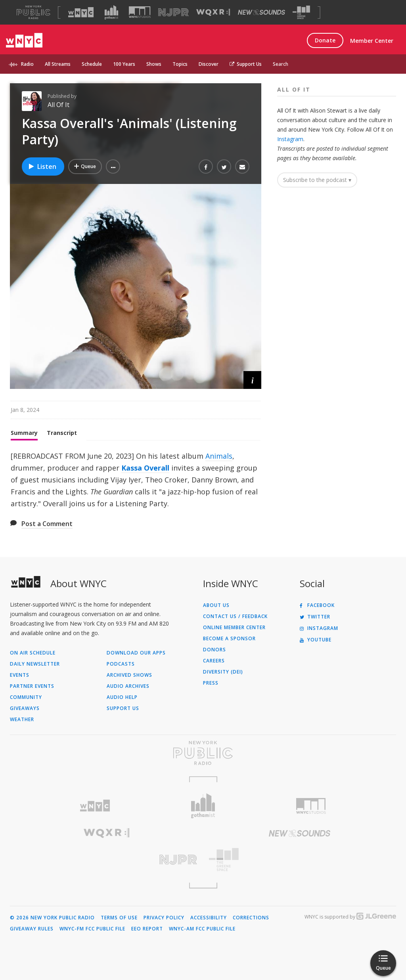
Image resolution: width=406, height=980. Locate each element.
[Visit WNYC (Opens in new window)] (81, 12)
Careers (214, 661)
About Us (216, 605)
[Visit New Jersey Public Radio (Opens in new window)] (106, 860)
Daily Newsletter (35, 664)
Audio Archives (128, 686)
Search (281, 64)
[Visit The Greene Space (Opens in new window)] (301, 12)
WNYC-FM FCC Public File (92, 929)
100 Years (124, 64)
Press (211, 683)
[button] (113, 167)
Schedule (92, 64)
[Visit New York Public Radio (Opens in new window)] (203, 753)
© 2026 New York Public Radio (52, 918)
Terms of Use (119, 918)
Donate (325, 40)
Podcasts (121, 664)
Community (26, 697)
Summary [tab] (24, 433)
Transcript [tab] (62, 433)
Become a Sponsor (229, 639)
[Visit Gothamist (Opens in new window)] (111, 12)
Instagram (290, 139)
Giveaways (25, 708)
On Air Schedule (33, 653)
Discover (209, 64)
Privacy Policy (164, 918)
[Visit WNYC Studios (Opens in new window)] (140, 12)
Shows (154, 64)
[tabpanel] (136, 480)
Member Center (372, 41)
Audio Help (122, 697)
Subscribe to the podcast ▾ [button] (317, 180)
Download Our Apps (136, 653)
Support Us (246, 64)
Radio (27, 64)
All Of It (58, 105)
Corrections (251, 918)
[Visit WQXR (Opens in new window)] (213, 12)
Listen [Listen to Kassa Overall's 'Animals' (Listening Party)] (42, 167)
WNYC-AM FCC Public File (202, 929)
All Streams (58, 64)
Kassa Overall (145, 468)
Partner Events (32, 686)
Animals (219, 456)
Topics (180, 64)
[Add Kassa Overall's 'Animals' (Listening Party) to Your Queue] (85, 167)
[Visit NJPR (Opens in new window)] (173, 12)
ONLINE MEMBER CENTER (234, 628)
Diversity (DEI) (223, 672)
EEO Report (147, 929)
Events (20, 675)
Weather (22, 720)
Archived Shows (129, 675)
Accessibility (209, 918)
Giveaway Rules (32, 929)
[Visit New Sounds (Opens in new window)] (261, 12)
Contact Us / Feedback (235, 616)
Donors (214, 650)
